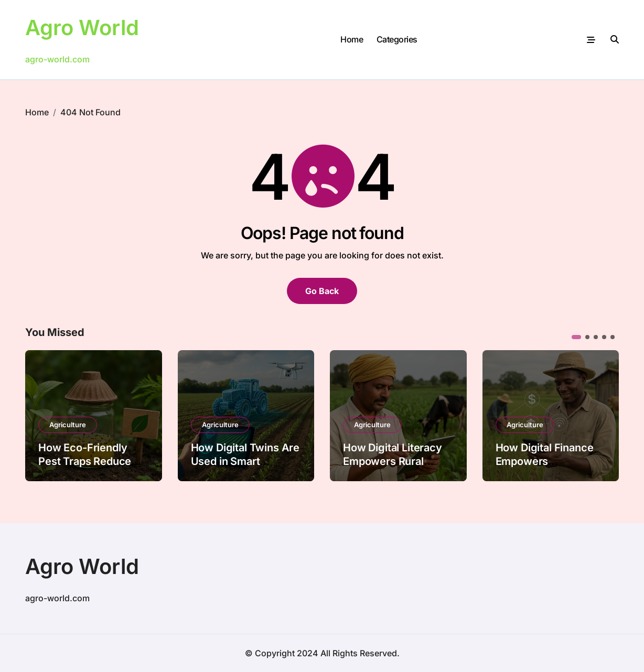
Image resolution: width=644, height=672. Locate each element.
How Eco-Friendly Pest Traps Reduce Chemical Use (85, 461)
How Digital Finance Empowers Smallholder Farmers (547, 461)
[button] (576, 337)
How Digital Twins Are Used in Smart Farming (245, 461)
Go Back (322, 291)
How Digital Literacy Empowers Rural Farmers (393, 461)
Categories (397, 39)
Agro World (82, 28)
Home (352, 39)
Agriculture (68, 425)
